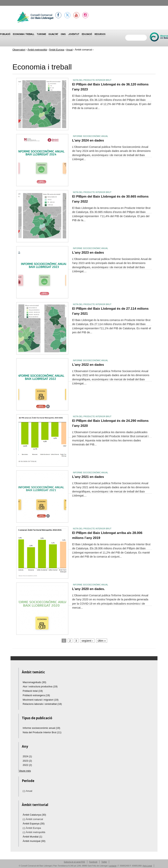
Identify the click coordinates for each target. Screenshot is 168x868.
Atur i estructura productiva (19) (40, 686)
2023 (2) (27, 761)
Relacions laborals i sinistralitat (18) (42, 704)
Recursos (100, 34)
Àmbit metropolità (37, 50)
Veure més (25, 771)
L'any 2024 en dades (88, 140)
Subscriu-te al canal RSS (74, 862)
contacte (113, 866)
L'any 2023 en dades (88, 252)
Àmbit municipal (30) (34, 841)
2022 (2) (27, 765)
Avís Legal (147, 866)
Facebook (93, 862)
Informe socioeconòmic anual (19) (42, 728)
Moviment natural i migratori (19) (41, 700)
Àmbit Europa (57, 50)
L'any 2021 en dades (88, 477)
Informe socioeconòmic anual (91, 136)
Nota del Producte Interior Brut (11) (42, 732)
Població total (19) (33, 691)
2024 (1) (27, 756)
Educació (87, 34)
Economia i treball (24, 34)
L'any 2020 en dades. (88, 589)
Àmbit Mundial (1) (33, 837)
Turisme (41, 34)
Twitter (104, 862)
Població (5, 34)
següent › (87, 641)
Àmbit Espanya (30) (34, 824)
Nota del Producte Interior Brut (92, 80)
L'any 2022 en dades (88, 365)
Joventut (74, 34)
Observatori (19, 50)
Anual (69, 50)
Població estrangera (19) (36, 695)
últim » (102, 641)
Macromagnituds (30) (35, 682)
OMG (63, 34)
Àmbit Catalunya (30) (34, 815)
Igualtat (53, 34)
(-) (24, 791)
